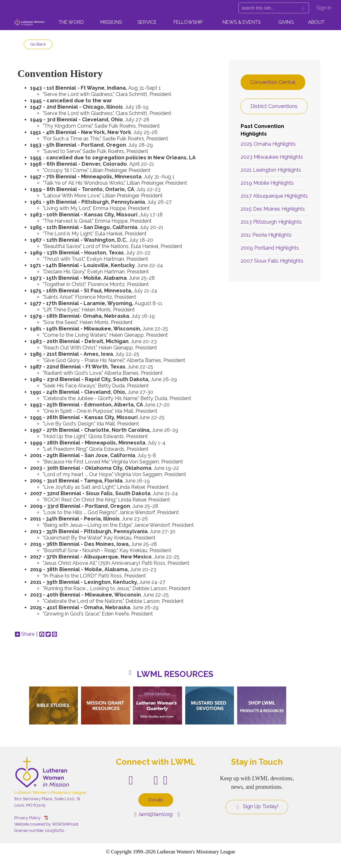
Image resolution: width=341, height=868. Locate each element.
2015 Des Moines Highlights (273, 209)
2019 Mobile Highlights (267, 183)
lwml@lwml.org (154, 814)
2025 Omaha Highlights (268, 144)
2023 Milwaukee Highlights (272, 157)
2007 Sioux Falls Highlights (272, 261)
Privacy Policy (27, 818)
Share (25, 634)
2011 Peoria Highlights (266, 235)
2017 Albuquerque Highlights (274, 196)
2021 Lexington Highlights (271, 170)
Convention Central (273, 82)
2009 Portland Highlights (270, 248)
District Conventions (274, 106)
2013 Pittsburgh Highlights (271, 222)
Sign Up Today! (257, 807)
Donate (156, 800)
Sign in (324, 8)
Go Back (38, 44)
